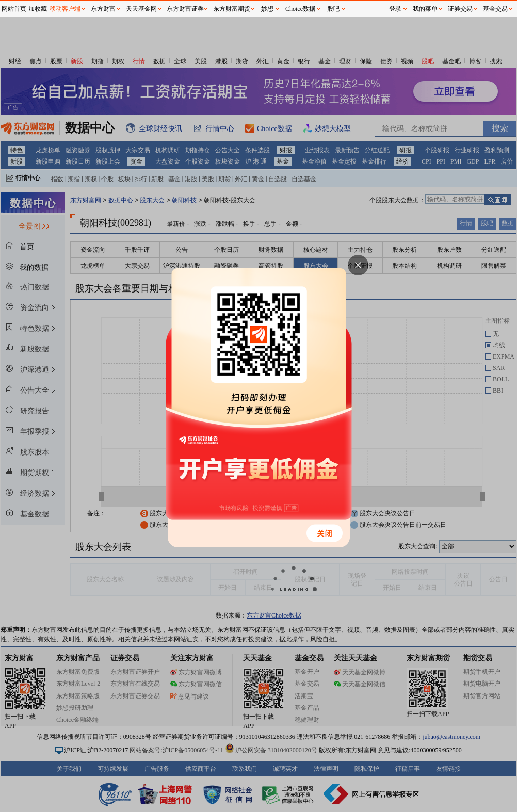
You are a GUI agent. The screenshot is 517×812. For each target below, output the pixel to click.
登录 (395, 9)
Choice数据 (300, 9)
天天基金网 (141, 9)
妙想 (267, 9)
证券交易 (460, 9)
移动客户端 (65, 9)
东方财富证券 (185, 9)
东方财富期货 (232, 9)
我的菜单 (425, 9)
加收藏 (38, 9)
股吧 (333, 9)
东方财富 (103, 9)
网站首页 (14, 9)
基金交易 (495, 9)
